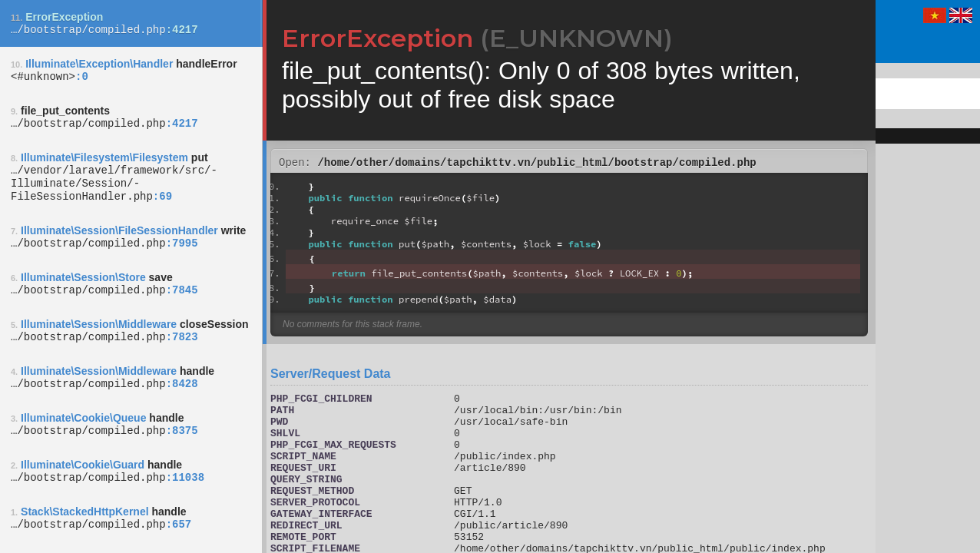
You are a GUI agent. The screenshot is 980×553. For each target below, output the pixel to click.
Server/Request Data (331, 376)
